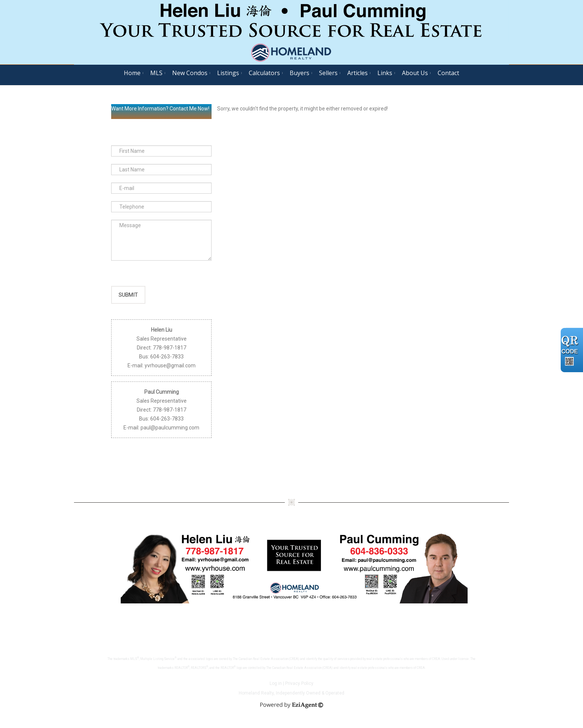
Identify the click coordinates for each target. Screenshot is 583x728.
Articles (357, 73)
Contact (448, 73)
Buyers (299, 73)
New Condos (190, 73)
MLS (156, 73)
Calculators (264, 73)
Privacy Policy (299, 686)
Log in (276, 686)
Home (132, 73)
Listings (228, 73)
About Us (415, 73)
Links (385, 73)
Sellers (328, 73)
